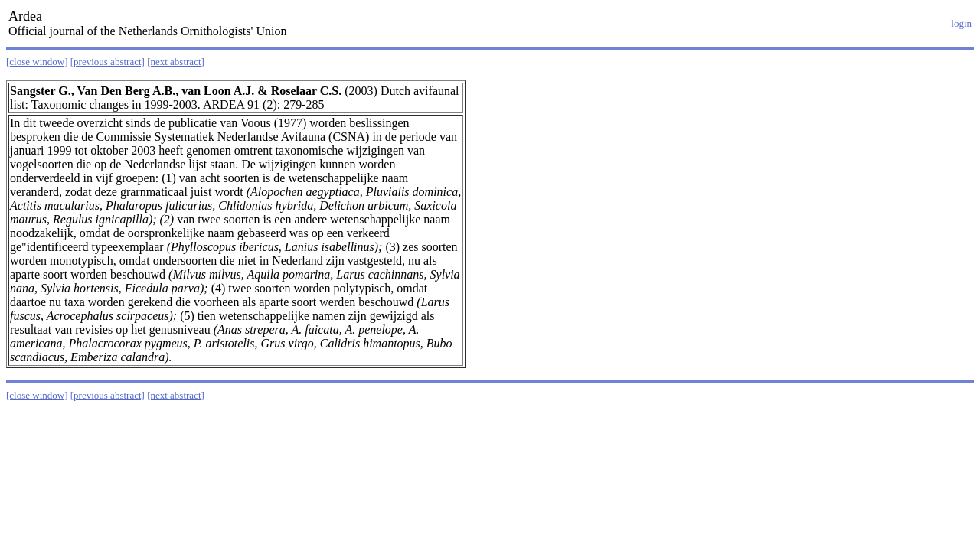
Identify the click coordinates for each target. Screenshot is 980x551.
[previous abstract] (108, 62)
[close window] (37, 62)
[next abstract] (176, 62)
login (961, 23)
